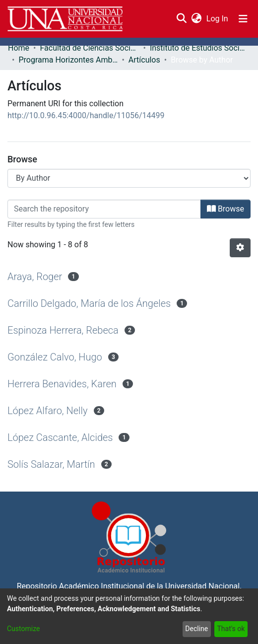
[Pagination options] (240, 248)
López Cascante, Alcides (60, 437)
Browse (226, 209)
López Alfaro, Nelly (48, 411)
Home (19, 48)
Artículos (144, 60)
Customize (23, 629)
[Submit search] (181, 19)
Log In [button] (218, 19)
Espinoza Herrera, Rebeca (63, 330)
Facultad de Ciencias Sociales (89, 48)
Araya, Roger (35, 277)
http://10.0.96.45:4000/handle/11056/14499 (86, 115)
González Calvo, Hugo (55, 357)
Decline (196, 629)
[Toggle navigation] (243, 19)
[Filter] (104, 209)
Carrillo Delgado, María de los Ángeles (89, 303)
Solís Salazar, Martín (51, 464)
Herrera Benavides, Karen (62, 384)
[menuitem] (196, 19)
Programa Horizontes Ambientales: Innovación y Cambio (68, 60)
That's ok (231, 629)
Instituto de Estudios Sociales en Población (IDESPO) (199, 48)
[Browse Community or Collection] (129, 178)
